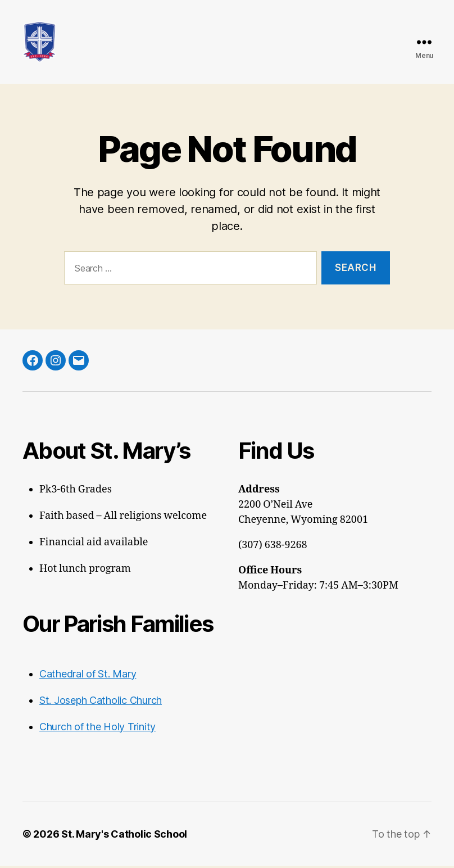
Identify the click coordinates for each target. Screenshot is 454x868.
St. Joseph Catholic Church (101, 702)
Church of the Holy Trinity (97, 729)
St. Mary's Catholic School (124, 836)
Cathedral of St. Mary (88, 676)
